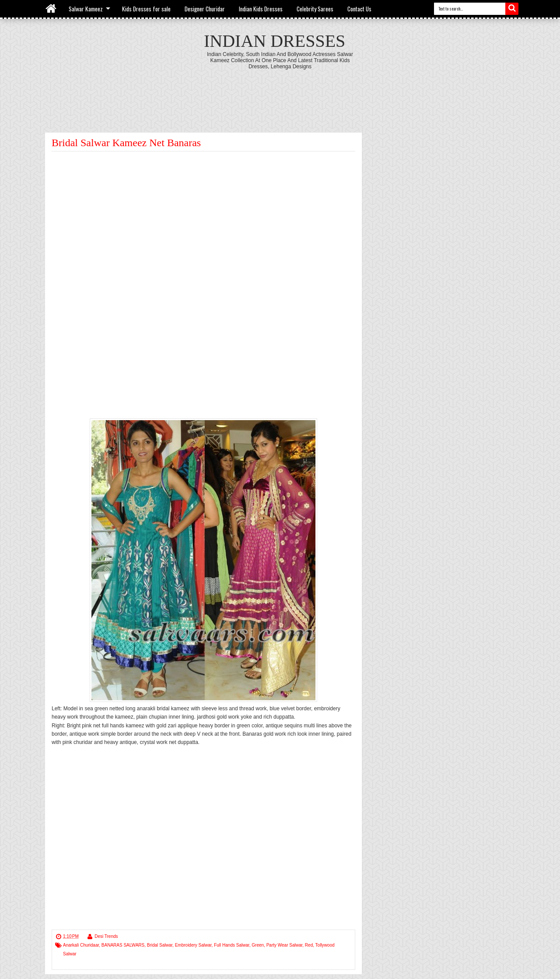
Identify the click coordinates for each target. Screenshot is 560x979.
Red (309, 945)
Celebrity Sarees (315, 9)
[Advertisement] (280, 94)
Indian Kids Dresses (261, 9)
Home (51, 9)
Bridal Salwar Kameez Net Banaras (126, 143)
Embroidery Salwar (193, 945)
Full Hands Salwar (232, 945)
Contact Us (359, 9)
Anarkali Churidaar (81, 945)
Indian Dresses (275, 41)
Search (512, 9)
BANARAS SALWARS (123, 945)
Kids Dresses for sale (146, 9)
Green (258, 945)
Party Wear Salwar (285, 945)
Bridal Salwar (160, 945)
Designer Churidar (205, 9)
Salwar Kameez (86, 9)
